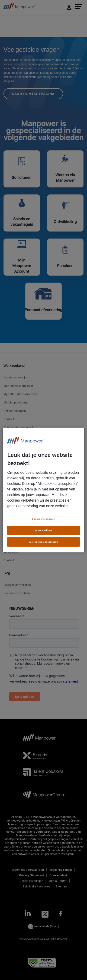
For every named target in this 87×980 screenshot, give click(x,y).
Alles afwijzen (43, 530)
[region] (43, 490)
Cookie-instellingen (43, 519)
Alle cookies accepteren (43, 542)
